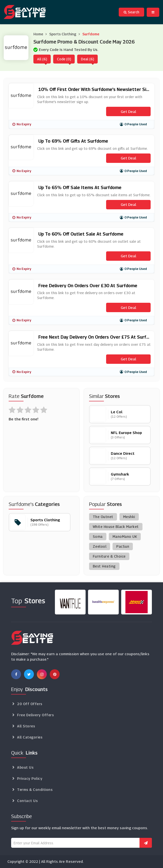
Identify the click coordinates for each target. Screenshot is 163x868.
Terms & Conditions (35, 790)
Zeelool (100, 546)
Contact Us (27, 801)
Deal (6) (87, 59)
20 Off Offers (30, 704)
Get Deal (128, 111)
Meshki (129, 517)
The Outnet (103, 517)
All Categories (30, 737)
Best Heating (104, 566)
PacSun (123, 546)
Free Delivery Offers (35, 715)
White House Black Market (116, 527)
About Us (25, 767)
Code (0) (64, 59)
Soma (98, 536)
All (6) (42, 59)
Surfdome (91, 34)
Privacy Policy (30, 778)
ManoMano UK (125, 536)
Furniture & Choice (109, 556)
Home (38, 34)
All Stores (26, 726)
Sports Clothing (63, 34)
